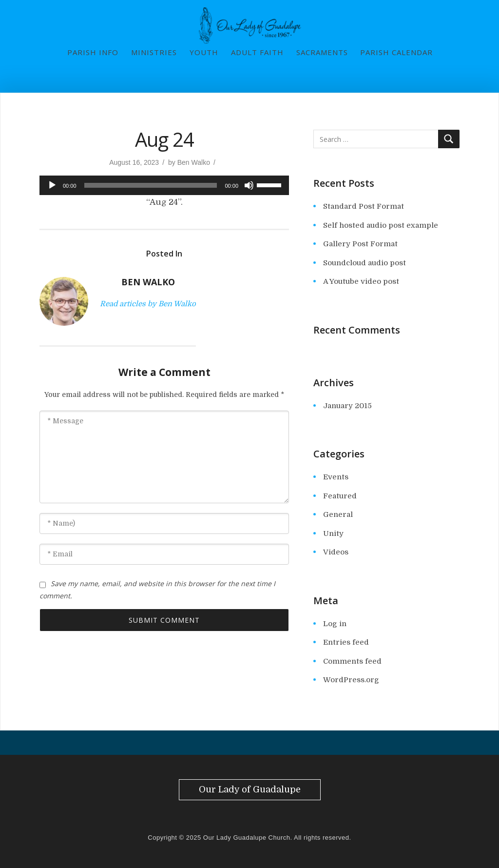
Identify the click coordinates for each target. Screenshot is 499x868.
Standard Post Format (364, 206)
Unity (333, 533)
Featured (340, 496)
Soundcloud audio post (365, 263)
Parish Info (93, 52)
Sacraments (322, 52)
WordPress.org (351, 680)
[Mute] (249, 185)
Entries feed (346, 642)
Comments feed (352, 661)
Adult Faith (257, 52)
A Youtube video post (361, 281)
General (338, 514)
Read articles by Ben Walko (148, 304)
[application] (164, 185)
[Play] (52, 185)
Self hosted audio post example (381, 225)
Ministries (154, 52)
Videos (336, 552)
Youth (204, 52)
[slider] (151, 185)
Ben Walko (194, 162)
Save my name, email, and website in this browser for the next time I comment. (157, 590)
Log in (335, 624)
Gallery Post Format (360, 244)
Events (336, 477)
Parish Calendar (396, 52)
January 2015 (347, 406)
